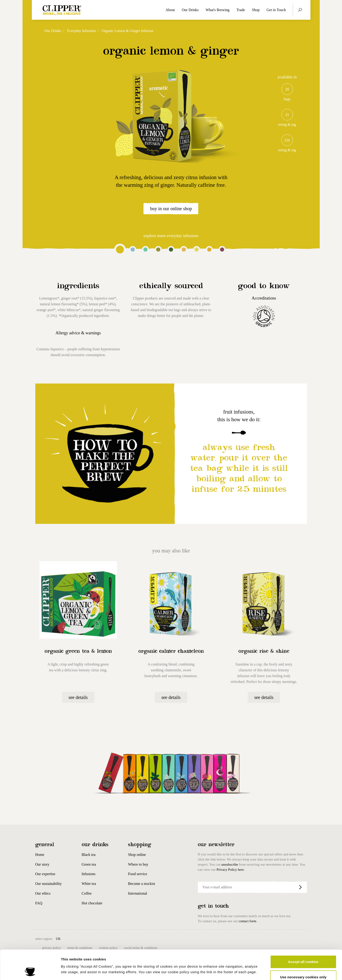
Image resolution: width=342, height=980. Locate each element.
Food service (138, 874)
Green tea (89, 864)
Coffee (87, 893)
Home (40, 855)
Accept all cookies (303, 934)
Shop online (137, 855)
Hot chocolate (92, 903)
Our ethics (43, 893)
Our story (42, 864)
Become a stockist (142, 884)
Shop (256, 10)
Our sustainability (49, 884)
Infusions (89, 874)
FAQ (39, 903)
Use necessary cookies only (303, 949)
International (138, 893)
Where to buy (138, 864)
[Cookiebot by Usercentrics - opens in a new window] (30, 971)
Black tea (89, 855)
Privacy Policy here (230, 870)
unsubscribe (230, 864)
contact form (247, 921)
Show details (244, 971)
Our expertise (45, 874)
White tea (89, 884)
